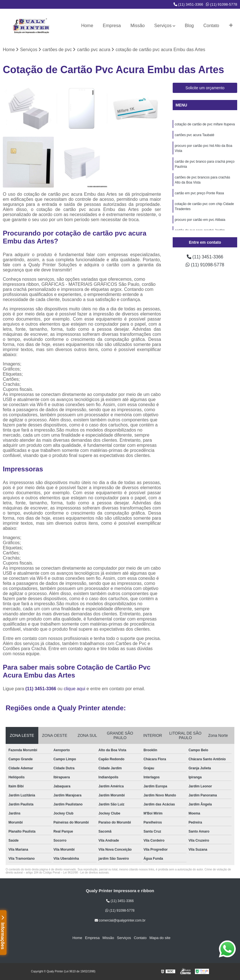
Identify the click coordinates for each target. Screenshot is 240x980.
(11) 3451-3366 (188, 4)
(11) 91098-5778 (222, 4)
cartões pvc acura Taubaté (195, 135)
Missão (138, 26)
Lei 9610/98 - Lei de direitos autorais (86, 873)
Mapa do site (160, 938)
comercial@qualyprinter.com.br (120, 920)
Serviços (163, 26)
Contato (211, 26)
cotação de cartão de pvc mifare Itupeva (205, 124)
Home (87, 26)
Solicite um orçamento (205, 88)
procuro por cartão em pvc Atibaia (200, 220)
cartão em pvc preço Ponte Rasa (199, 193)
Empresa (112, 26)
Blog (189, 26)
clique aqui (75, 689)
